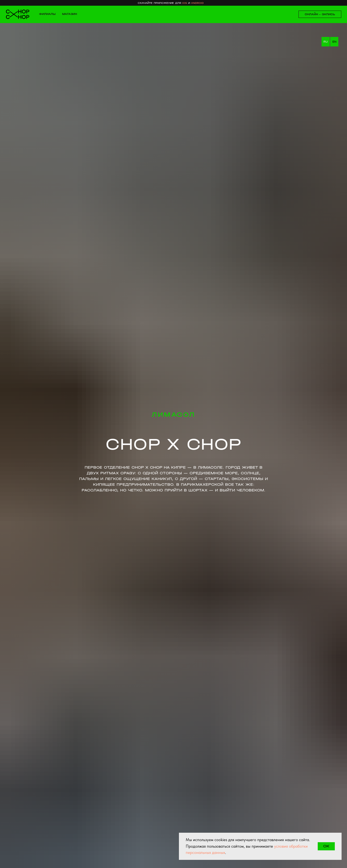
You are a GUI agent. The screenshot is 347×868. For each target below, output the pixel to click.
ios (185, 3)
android (197, 3)
